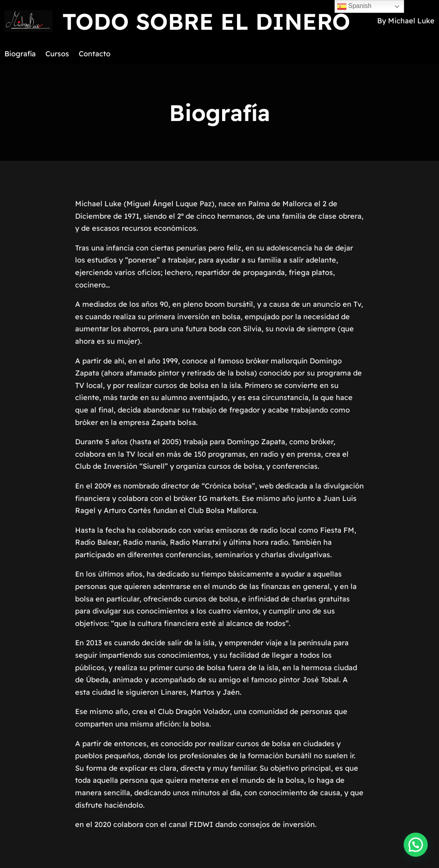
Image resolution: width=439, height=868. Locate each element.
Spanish (354, 6)
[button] (416, 845)
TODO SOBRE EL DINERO (206, 21)
